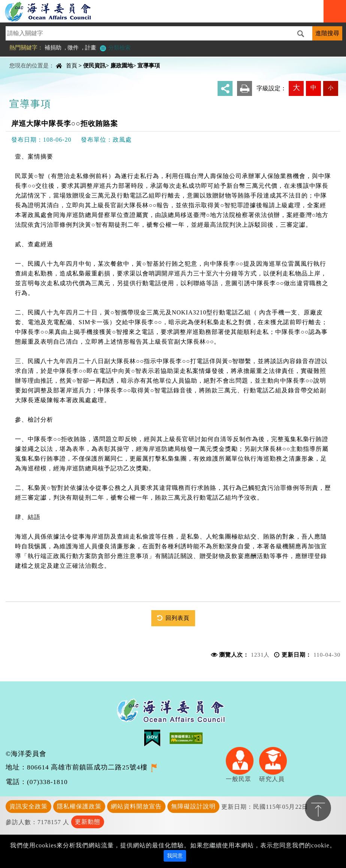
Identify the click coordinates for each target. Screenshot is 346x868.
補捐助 (53, 47)
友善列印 (245, 88)
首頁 (72, 65)
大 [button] (296, 88)
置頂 (318, 808)
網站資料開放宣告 (136, 806)
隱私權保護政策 (79, 806)
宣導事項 (149, 65)
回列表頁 (177, 618)
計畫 (91, 47)
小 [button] (331, 88)
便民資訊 (94, 65)
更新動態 (88, 822)
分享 (225, 88)
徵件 (73, 47)
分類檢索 (115, 47)
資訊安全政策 (28, 806)
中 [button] (313, 88)
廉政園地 (122, 65)
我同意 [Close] (175, 856)
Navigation (335, 11)
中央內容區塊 (25, 59)
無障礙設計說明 (193, 806)
